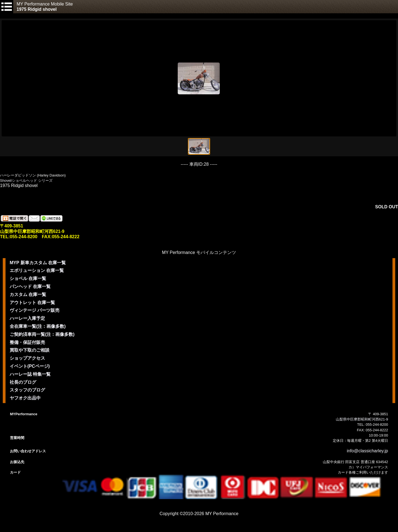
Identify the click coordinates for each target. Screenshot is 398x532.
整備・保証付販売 (27, 342)
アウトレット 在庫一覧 (32, 303)
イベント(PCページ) (30, 366)
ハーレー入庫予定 (27, 318)
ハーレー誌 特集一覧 (30, 374)
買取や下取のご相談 (30, 350)
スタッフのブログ (27, 390)
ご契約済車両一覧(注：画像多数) (42, 334)
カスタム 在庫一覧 (28, 294)
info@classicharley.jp (367, 451)
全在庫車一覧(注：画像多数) (38, 326)
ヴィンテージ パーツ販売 (35, 310)
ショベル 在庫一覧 (28, 278)
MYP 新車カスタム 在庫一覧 (38, 263)
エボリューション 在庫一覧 (37, 270)
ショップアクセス (27, 358)
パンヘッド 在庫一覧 (30, 286)
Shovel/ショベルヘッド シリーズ (26, 181)
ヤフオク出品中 (25, 398)
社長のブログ (23, 382)
